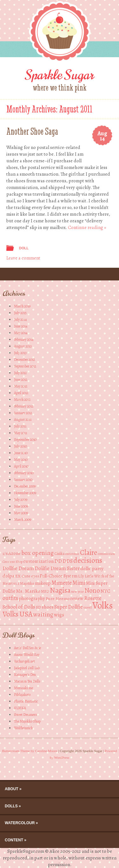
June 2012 (21, 380)
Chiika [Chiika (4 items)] (59, 553)
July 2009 (21, 500)
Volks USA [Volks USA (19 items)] (17, 614)
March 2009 (23, 520)
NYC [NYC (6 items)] (105, 591)
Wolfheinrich (23, 728)
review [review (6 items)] (77, 598)
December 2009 (25, 486)
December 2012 (24, 360)
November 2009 (25, 493)
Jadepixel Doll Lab (27, 668)
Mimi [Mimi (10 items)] (79, 583)
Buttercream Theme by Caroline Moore (30, 751)
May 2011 (20, 433)
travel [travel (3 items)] (88, 607)
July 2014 (20, 320)
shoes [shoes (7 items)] (48, 607)
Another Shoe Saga (32, 131)
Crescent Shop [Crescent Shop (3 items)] (13, 562)
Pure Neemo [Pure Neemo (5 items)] (58, 599)
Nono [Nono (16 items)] (92, 590)
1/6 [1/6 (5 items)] (5, 553)
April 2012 (21, 393)
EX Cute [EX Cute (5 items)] (23, 576)
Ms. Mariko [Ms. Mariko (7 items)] (28, 591)
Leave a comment (23, 258)
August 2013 (23, 346)
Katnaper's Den (25, 675)
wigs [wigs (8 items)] (59, 615)
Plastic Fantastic (26, 701)
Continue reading (87, 227)
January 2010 (23, 480)
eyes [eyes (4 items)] (35, 576)
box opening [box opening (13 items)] (37, 553)
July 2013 (20, 353)
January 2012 (23, 413)
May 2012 (21, 386)
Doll (24, 248)
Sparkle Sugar (60, 75)
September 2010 (25, 440)
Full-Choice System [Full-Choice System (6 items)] (59, 576)
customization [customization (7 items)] (38, 561)
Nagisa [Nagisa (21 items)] (60, 590)
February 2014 (24, 340)
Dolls (11, 806)
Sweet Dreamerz (26, 715)
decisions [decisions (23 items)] (88, 560)
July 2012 (20, 373)
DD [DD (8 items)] (58, 561)
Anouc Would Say (27, 655)
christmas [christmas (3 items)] (72, 554)
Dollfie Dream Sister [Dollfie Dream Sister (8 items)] (57, 568)
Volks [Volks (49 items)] (102, 605)
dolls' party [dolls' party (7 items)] (92, 568)
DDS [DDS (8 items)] (68, 561)
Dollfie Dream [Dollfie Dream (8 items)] (18, 568)
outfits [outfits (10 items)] (10, 598)
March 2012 (22, 400)
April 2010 (21, 466)
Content (14, 840)
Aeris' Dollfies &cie (27, 648)
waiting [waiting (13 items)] (43, 614)
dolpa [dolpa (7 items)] (9, 576)
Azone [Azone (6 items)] (14, 553)
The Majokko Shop (27, 721)
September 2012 (25, 366)
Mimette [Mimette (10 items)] (62, 583)
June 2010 (21, 453)
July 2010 (20, 446)
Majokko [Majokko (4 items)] (27, 583)
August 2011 (23, 420)
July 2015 (20, 313)
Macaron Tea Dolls (27, 681)
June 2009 (21, 506)
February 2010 (24, 473)
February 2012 (24, 406)
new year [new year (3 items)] (77, 592)
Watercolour (20, 823)
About (12, 789)
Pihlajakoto (22, 695)
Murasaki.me (23, 688)
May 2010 (21, 460)
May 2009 (21, 513)
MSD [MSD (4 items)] (45, 591)
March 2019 (22, 306)
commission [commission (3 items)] (106, 554)
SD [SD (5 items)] (39, 607)
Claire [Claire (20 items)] (89, 552)
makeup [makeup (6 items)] (43, 583)
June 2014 (21, 326)
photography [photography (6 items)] (32, 598)
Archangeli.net (24, 661)
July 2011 (20, 426)
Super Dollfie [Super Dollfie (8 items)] (69, 607)
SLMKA (20, 708)
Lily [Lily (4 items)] (81, 576)
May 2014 (21, 333)
